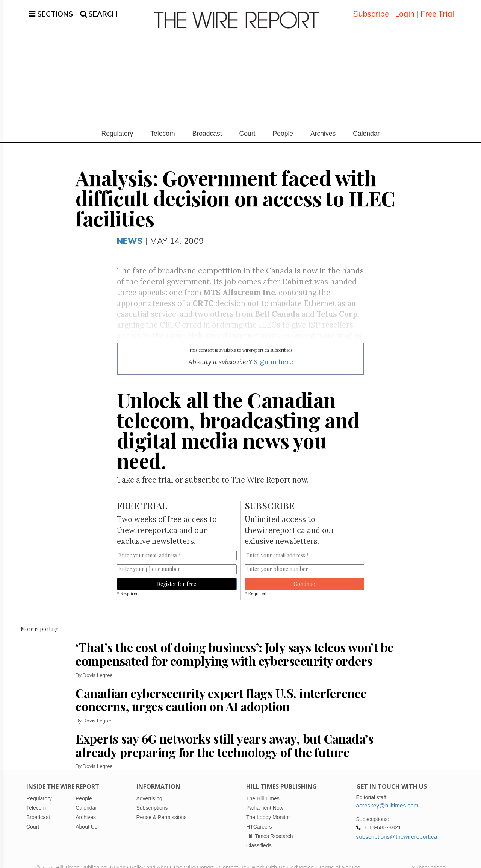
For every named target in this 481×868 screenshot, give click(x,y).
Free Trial (437, 9)
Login (405, 9)
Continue (304, 575)
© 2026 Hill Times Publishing (73, 859)
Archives (323, 124)
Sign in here (273, 353)
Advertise (302, 859)
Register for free (177, 575)
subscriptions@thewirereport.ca (397, 828)
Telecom (163, 124)
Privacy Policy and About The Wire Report (162, 859)
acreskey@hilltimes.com (387, 796)
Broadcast (207, 124)
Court (247, 124)
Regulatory (117, 124)
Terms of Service (340, 859)
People (283, 124)
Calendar (366, 124)
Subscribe (371, 9)
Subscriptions (429, 859)
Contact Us (232, 859)
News (130, 231)
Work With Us (268, 859)
